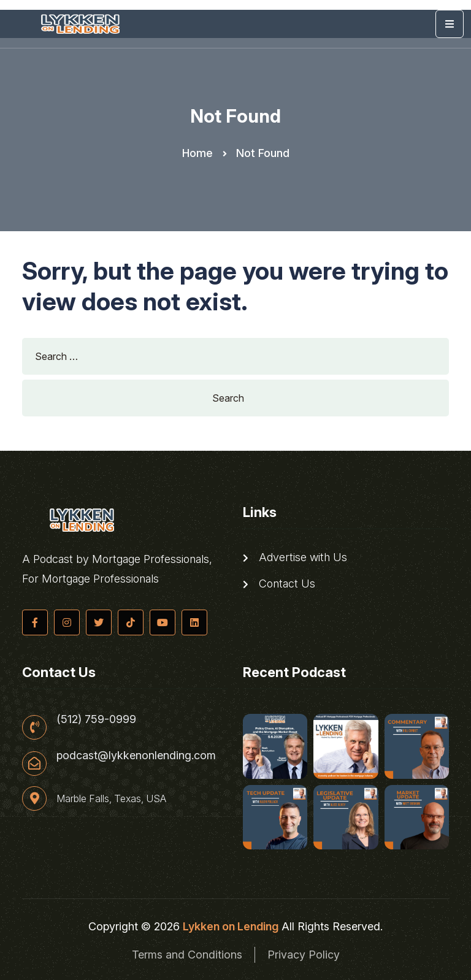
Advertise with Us (295, 557)
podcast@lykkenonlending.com (136, 756)
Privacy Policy (304, 955)
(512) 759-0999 (96, 719)
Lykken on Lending (231, 926)
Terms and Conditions (187, 955)
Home (197, 153)
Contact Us (279, 584)
